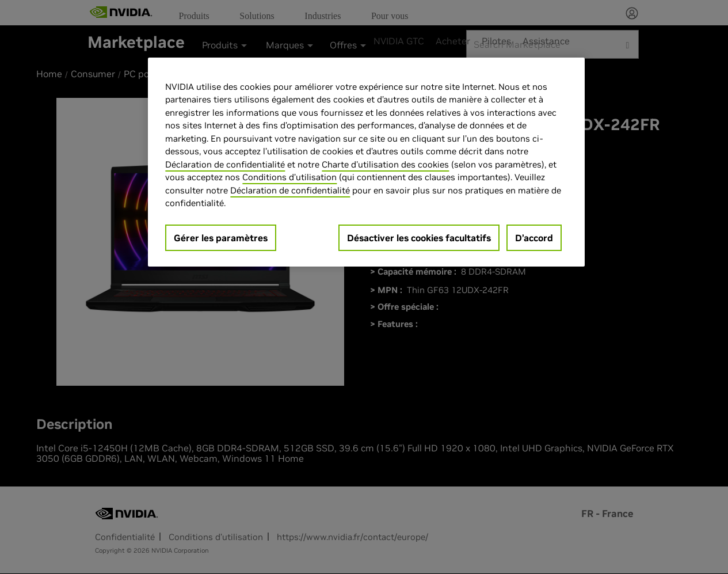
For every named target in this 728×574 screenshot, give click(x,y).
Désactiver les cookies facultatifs (419, 238)
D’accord (534, 238)
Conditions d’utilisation (289, 177)
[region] (366, 162)
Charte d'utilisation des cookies (385, 164)
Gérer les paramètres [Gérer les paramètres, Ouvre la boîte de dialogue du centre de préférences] (221, 238)
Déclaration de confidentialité (225, 164)
